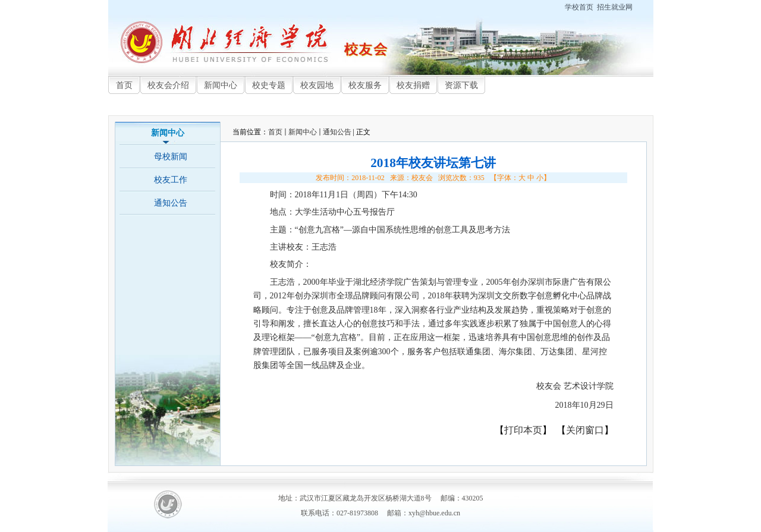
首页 (275, 132)
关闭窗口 (585, 430)
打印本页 (523, 430)
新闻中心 (303, 132)
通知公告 (337, 132)
